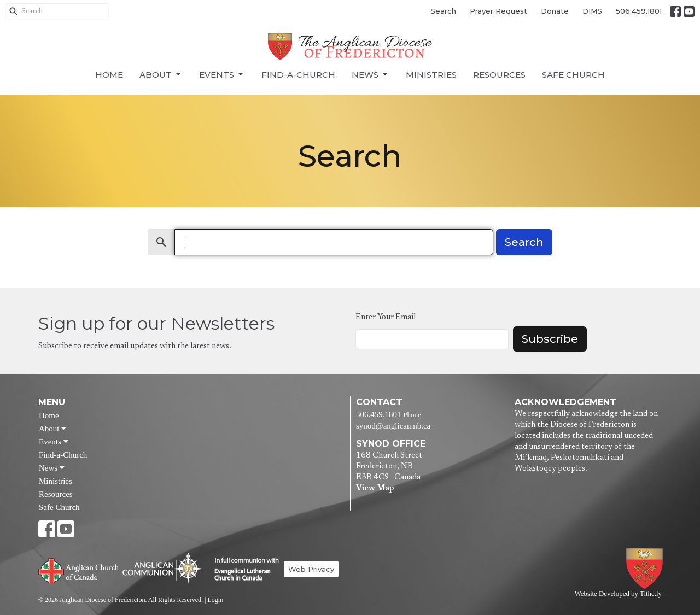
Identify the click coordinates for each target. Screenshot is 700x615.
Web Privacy (311, 569)
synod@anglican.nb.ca (393, 426)
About (161, 74)
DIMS (592, 11)
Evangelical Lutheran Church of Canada (243, 570)
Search (443, 11)
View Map (375, 488)
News (371, 74)
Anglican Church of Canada (79, 570)
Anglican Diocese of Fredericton (647, 569)
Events (222, 74)
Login (215, 600)
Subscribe (550, 339)
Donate (555, 11)
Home (109, 75)
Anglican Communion (163, 568)
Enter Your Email (386, 317)
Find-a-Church (298, 75)
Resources (499, 75)
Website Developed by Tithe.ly (618, 594)
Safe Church (573, 75)
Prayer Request (498, 11)
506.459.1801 (639, 11)
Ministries (431, 75)
